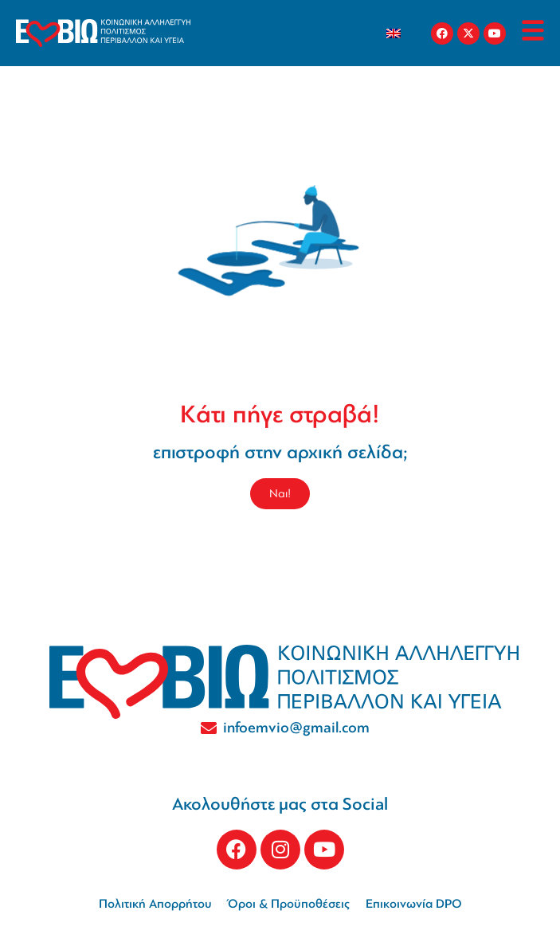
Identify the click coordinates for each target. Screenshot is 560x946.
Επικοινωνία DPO (414, 904)
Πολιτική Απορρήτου (155, 904)
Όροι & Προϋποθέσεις (289, 904)
